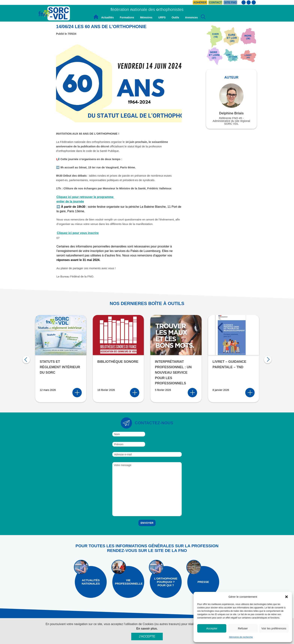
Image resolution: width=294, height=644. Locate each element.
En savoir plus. (147, 629)
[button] (286, 597)
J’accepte (147, 636)
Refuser (243, 628)
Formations (127, 17)
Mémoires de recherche (241, 637)
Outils (175, 17)
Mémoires (146, 17)
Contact (215, 2)
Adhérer (200, 2)
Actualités (108, 17)
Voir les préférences (274, 628)
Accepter (212, 628)
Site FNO (230, 2)
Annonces (191, 17)
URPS (162, 17)
